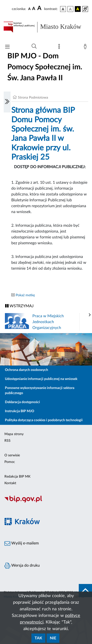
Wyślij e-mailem (22, 543)
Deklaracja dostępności (22, 402)
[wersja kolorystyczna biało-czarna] (70, 9)
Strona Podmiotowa (33, 98)
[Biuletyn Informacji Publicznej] (46, 502)
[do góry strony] (85, 591)
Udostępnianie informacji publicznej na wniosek (41, 379)
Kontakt (10, 483)
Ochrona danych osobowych (26, 370)
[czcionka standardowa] (29, 9)
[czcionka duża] (40, 8)
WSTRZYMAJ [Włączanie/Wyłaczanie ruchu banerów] (19, 306)
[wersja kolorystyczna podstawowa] (63, 9)
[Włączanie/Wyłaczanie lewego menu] (7, 102)
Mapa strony (14, 434)
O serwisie (12, 455)
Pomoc (10, 462)
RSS (7, 441)
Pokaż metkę (25, 295)
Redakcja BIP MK (17, 477)
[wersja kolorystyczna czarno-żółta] (78, 9)
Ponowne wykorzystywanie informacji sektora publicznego (40, 391)
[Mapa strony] (60, 48)
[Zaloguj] (86, 48)
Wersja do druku (22, 566)
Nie (53, 638)
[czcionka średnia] (34, 9)
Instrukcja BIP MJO (20, 411)
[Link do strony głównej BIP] (46, 27)
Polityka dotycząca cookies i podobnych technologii (44, 420)
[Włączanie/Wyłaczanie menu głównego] (7, 47)
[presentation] (90, 315)
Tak (38, 638)
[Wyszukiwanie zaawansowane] (34, 46)
